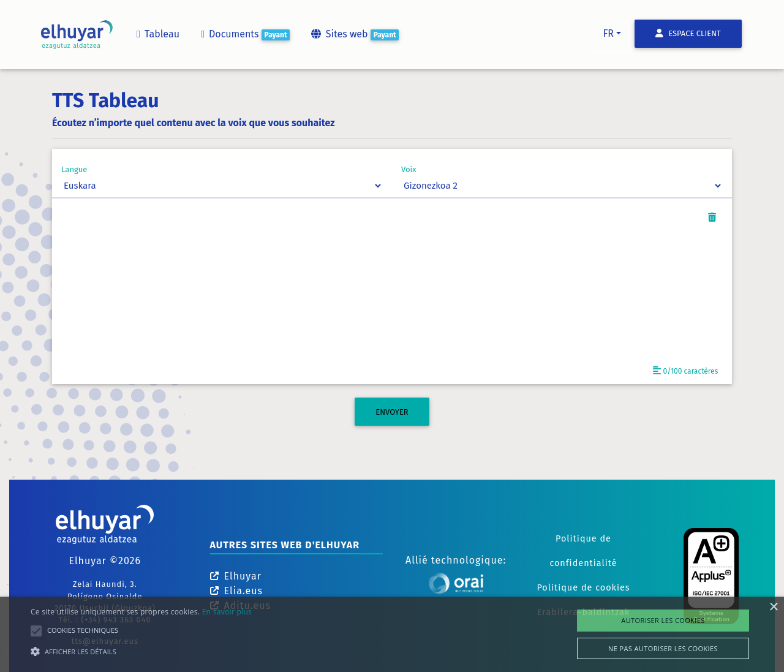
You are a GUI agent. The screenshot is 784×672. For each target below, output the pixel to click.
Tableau (157, 34)
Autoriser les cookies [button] (663, 620)
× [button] (773, 607)
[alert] (392, 634)
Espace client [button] (688, 33)
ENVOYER (392, 412)
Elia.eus (237, 591)
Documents (244, 34)
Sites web (354, 34)
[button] (141, 651)
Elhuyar (236, 576)
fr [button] (608, 33)
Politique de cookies (583, 588)
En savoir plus (227, 612)
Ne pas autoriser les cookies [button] (663, 648)
